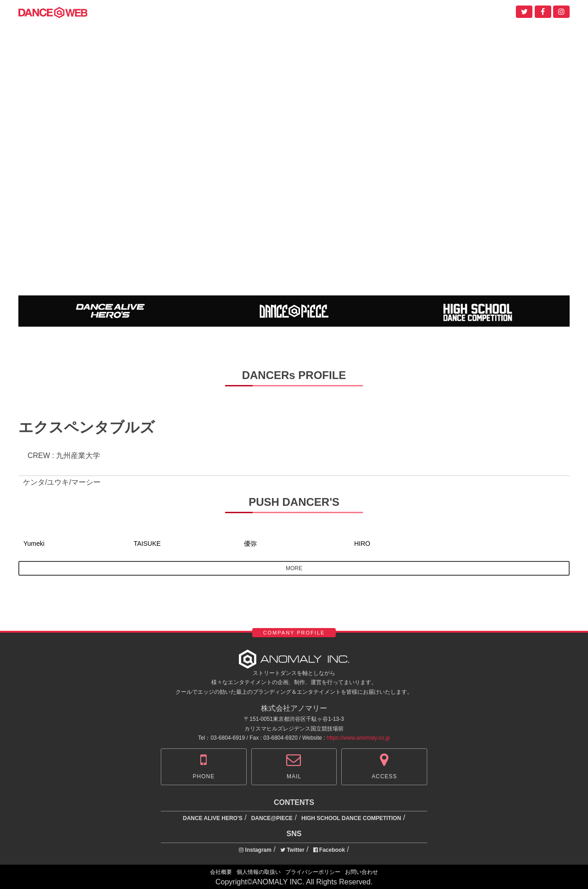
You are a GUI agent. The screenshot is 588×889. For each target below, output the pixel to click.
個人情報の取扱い (259, 872)
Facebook (329, 850)
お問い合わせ (362, 872)
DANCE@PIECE (272, 818)
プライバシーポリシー (313, 872)
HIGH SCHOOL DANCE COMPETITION (351, 818)
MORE (294, 568)
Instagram (255, 850)
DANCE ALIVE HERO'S (213, 818)
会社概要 (221, 872)
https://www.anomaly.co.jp (358, 738)
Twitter (292, 850)
